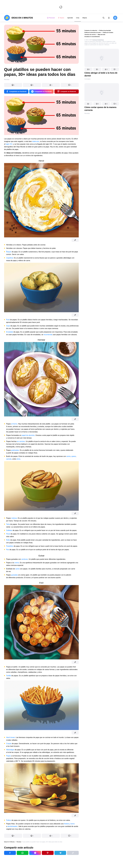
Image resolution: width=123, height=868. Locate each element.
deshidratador (12, 826)
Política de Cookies (108, 32)
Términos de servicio (90, 35)
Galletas (9, 530)
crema (17, 563)
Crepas (9, 744)
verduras (25, 559)
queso (74, 456)
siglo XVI (9, 144)
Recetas (87, 113)
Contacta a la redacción (91, 30)
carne (68, 456)
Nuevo (61, 18)
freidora (67, 824)
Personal (51, 18)
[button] (88, 69)
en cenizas (21, 441)
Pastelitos (10, 546)
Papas (8, 756)
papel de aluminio (28, 435)
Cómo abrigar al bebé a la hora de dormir (101, 74)
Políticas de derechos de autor (93, 32)
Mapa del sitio (102, 35)
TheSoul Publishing (98, 40)
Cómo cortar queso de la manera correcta (100, 109)
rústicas (14, 518)
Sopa (8, 326)
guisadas (15, 575)
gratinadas (15, 450)
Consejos (87, 79)
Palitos (9, 820)
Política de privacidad (105, 30)
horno (73, 824)
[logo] (19, 18)
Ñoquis (9, 252)
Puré (8, 320)
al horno (14, 424)
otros (18, 459)
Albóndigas (10, 750)
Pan (8, 550)
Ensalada (10, 332)
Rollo (8, 540)
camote (9, 459)
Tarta (8, 524)
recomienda (48, 335)
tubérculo (36, 141)
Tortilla (9, 676)
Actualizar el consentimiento (92, 37)
